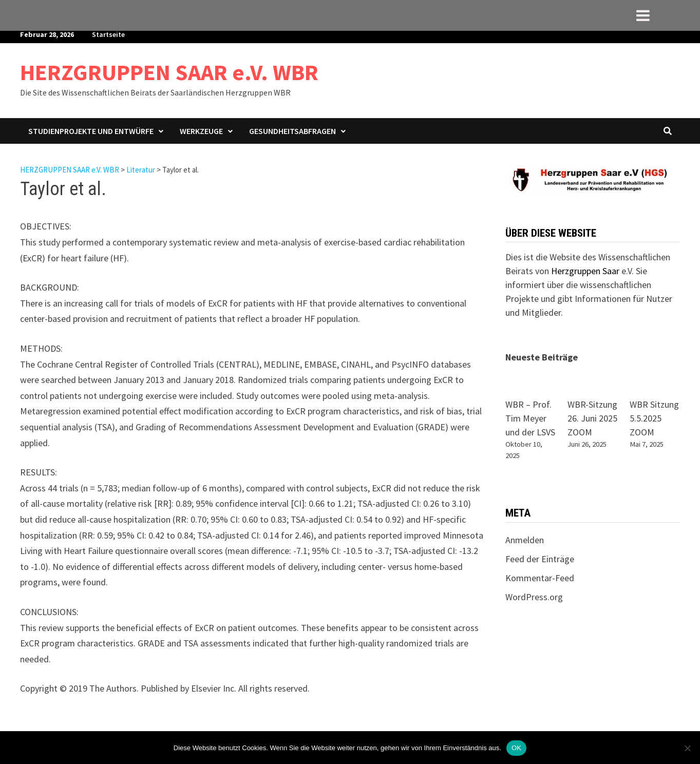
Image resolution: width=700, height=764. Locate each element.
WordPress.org (534, 597)
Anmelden (525, 540)
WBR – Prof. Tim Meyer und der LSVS (530, 418)
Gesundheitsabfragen (292, 131)
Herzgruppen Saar (585, 271)
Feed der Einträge (540, 559)
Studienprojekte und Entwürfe (91, 131)
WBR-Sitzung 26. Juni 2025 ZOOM (592, 418)
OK (516, 748)
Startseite (108, 34)
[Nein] (687, 748)
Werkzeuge (201, 131)
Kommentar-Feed (540, 578)
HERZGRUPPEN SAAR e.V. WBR (169, 72)
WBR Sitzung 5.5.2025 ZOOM (654, 418)
